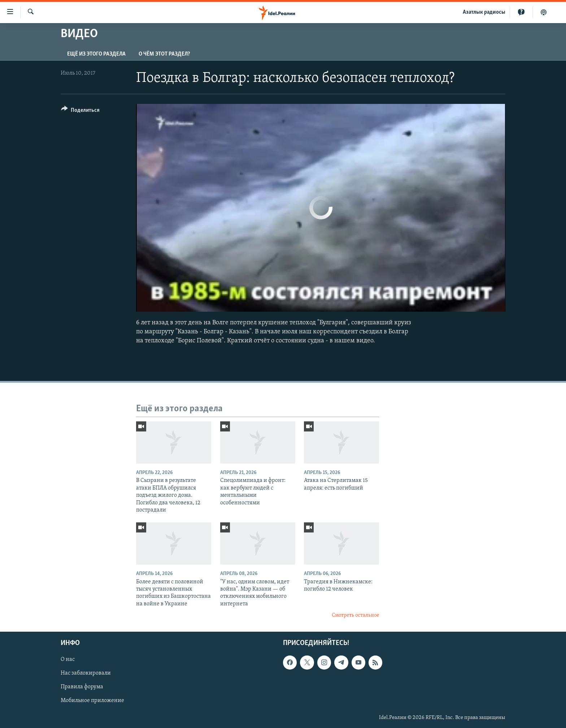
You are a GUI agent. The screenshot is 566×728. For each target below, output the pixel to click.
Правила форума (82, 687)
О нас (68, 659)
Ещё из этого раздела (96, 54)
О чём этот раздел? (164, 54)
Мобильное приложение (92, 701)
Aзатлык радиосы (484, 12)
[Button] (80, 111)
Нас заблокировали (86, 673)
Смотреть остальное (355, 615)
